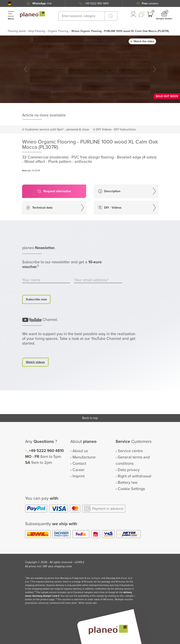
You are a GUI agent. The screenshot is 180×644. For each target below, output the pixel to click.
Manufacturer (84, 457)
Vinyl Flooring (37, 31)
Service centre (130, 451)
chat (42, 3)
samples (150, 3)
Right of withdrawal (135, 476)
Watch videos (35, 362)
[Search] (111, 16)
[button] (10, 3)
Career (79, 470)
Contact (79, 464)
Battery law (128, 483)
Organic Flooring (58, 31)
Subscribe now (36, 299)
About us (80, 451)
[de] (10, 3)
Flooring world (17, 31)
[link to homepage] (32, 14)
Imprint (79, 476)
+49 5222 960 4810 (97, 3)
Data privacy (129, 470)
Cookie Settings (131, 489)
